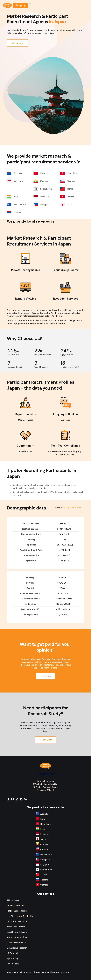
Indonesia (45, 834)
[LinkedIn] (8, 799)
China (43, 819)
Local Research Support (18, 932)
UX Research (13, 953)
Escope (66, 972)
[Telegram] (21, 799)
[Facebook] (12, 799)
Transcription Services (17, 937)
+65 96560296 (46, 774)
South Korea (46, 870)
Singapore (45, 865)
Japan (43, 839)
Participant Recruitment (18, 911)
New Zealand (46, 854)
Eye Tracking (13, 958)
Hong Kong (45, 824)
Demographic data (26, 508)
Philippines (45, 859)
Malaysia (44, 849)
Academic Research (16, 905)
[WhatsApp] (25, 799)
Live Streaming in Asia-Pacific (20, 916)
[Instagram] (17, 799)
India (42, 829)
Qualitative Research (16, 943)
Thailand (44, 880)
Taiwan (44, 875)
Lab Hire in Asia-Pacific (17, 921)
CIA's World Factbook (72, 508)
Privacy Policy (13, 964)
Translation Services (16, 927)
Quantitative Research (17, 948)
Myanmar (44, 844)
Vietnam (44, 885)
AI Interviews (13, 900)
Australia (44, 814)
